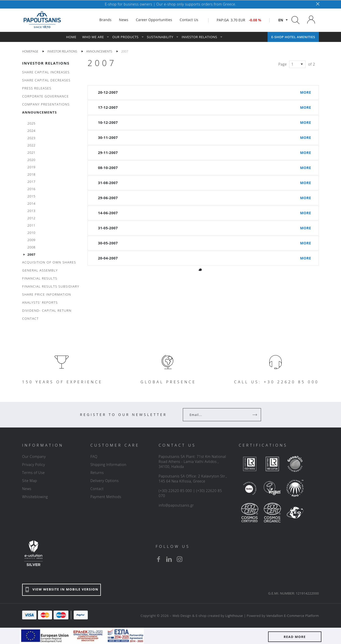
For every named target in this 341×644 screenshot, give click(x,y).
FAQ (94, 457)
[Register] (255, 415)
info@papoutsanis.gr (176, 505)
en (281, 20)
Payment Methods (106, 497)
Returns (97, 473)
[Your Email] (218, 415)
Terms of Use (33, 473)
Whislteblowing (35, 497)
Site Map (30, 481)
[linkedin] (169, 559)
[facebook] (158, 559)
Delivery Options (104, 481)
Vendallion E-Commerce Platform (293, 616)
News (27, 489)
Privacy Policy (34, 465)
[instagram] (180, 559)
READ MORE (295, 637)
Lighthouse (234, 616)
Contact (97, 489)
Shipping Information (108, 465)
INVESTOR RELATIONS (46, 63)
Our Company (34, 457)
